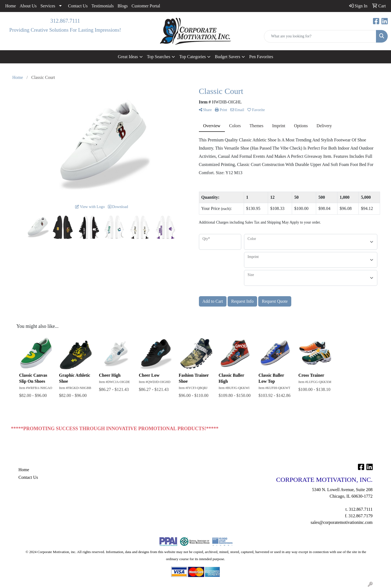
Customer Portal (146, 6)
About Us (28, 6)
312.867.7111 (65, 21)
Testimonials (103, 6)
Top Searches (159, 57)
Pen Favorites (261, 57)
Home (11, 6)
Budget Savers (227, 57)
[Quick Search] (320, 36)
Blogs (123, 6)
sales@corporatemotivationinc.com (342, 522)
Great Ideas (128, 57)
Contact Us (78, 6)
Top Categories (192, 57)
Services (48, 6)
